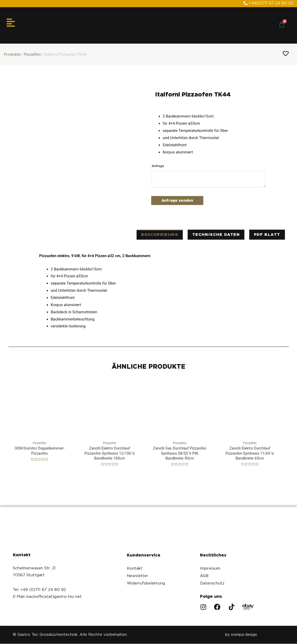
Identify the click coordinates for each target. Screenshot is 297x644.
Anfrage (158, 165)
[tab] (160, 235)
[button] (268, 3)
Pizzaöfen (32, 54)
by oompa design (240, 635)
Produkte (12, 54)
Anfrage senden (179, 200)
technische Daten (216, 235)
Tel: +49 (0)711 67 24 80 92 (39, 590)
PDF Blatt (267, 235)
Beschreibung (160, 235)
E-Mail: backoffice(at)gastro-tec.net (47, 597)
